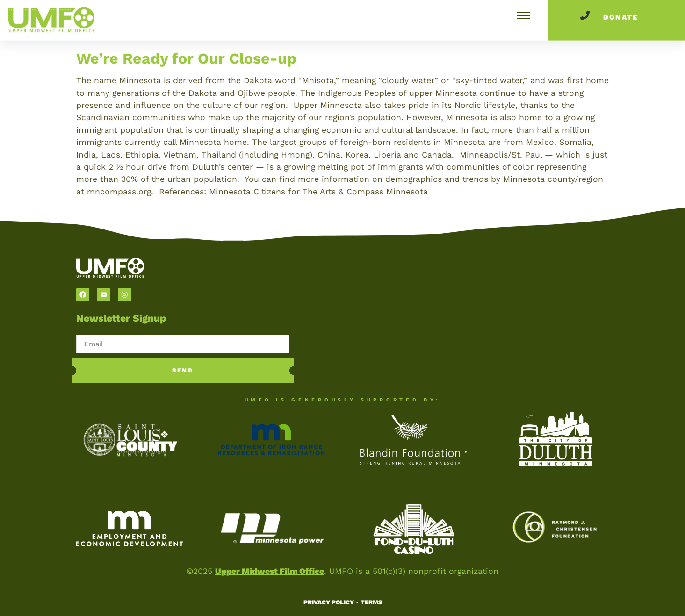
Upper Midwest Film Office (270, 571)
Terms (371, 602)
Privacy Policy (329, 602)
